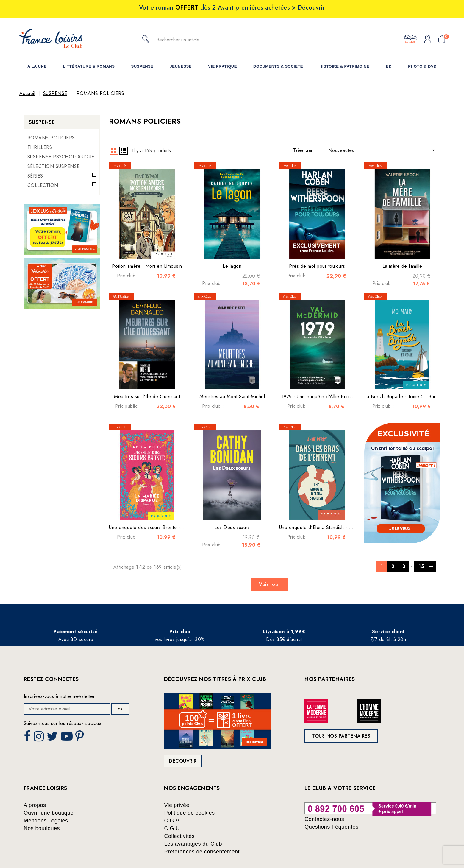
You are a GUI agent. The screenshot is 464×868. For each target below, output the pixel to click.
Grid (114, 151)
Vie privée (177, 805)
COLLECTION (43, 185)
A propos (35, 805)
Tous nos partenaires (341, 736)
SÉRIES (35, 176)
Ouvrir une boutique (49, 813)
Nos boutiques (42, 828)
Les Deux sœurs (232, 527)
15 (421, 566)
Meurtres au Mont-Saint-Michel (232, 397)
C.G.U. (173, 828)
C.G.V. (172, 821)
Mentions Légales (46, 821)
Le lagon (232, 266)
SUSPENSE (42, 122)
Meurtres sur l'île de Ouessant (147, 397)
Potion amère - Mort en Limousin (147, 266)
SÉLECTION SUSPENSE (54, 166)
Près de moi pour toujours (317, 266)
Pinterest (80, 738)
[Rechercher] (268, 40)
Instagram (39, 738)
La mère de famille (402, 266)
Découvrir (183, 761)
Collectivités (179, 836)
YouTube (67, 738)
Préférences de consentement (202, 852)
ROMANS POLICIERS (51, 138)
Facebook (28, 738)
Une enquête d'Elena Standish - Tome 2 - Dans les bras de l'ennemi (353, 527)
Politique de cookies (189, 813)
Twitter (53, 738)
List (124, 151)
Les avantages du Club (193, 844)
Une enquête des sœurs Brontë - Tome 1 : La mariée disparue (176, 527)
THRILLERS (40, 147)
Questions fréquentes (331, 827)
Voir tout (270, 584)
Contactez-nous (324, 819)
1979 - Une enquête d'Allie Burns (317, 397)
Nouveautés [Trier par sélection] (383, 150)
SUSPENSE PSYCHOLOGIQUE (61, 157)
